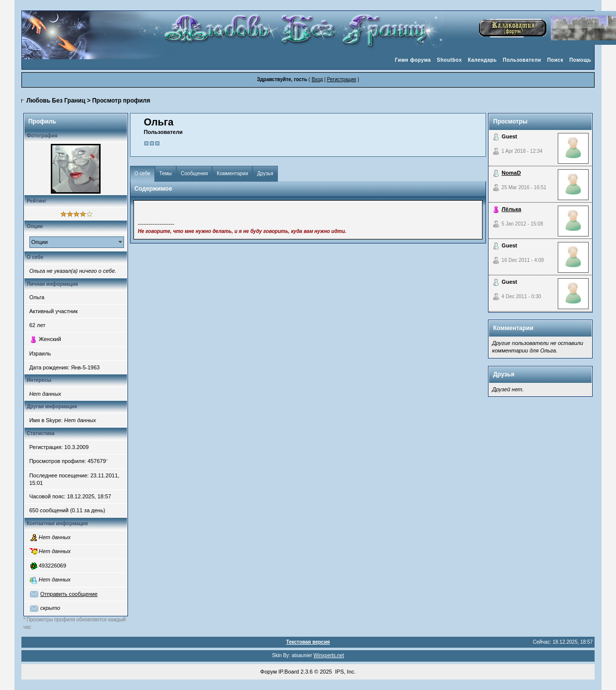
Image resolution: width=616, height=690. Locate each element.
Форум (269, 672)
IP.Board (289, 672)
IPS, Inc (345, 672)
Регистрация (341, 79)
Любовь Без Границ (56, 101)
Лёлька (511, 209)
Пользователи (522, 60)
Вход (317, 79)
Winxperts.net (329, 655)
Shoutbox (449, 60)
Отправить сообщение (69, 594)
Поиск (555, 60)
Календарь (482, 60)
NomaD (511, 173)
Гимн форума (413, 60)
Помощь (580, 60)
